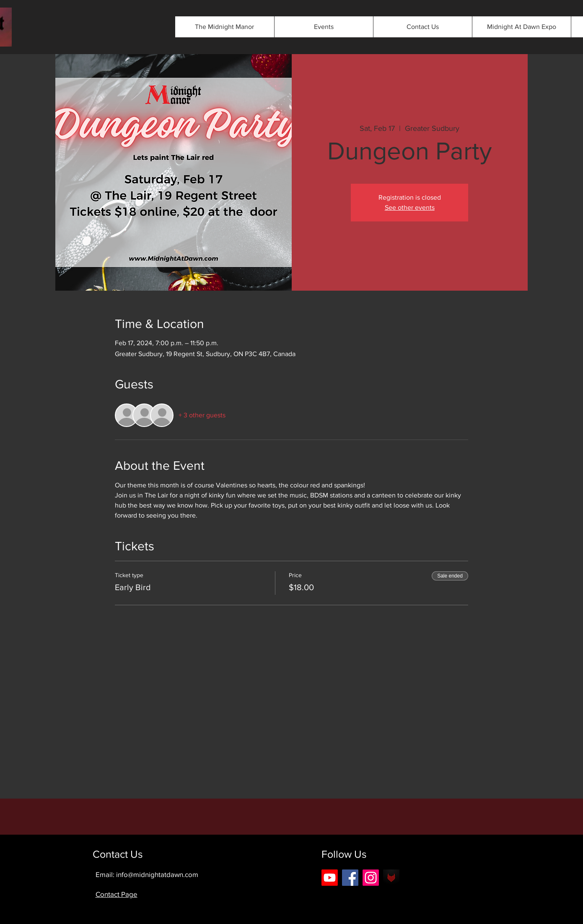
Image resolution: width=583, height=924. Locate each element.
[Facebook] (350, 878)
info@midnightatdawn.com (157, 874)
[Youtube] (330, 878)
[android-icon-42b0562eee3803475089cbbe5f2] (391, 878)
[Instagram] (371, 878)
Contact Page (117, 894)
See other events (410, 207)
